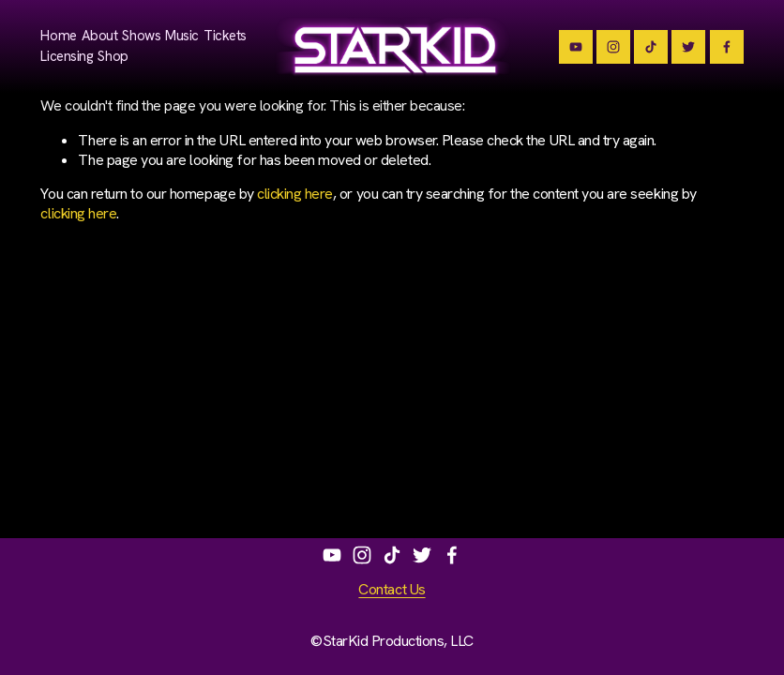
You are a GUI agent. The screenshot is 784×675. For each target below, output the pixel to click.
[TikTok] (651, 47)
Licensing (67, 56)
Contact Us (392, 590)
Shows (141, 36)
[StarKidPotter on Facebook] (452, 555)
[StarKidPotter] (727, 47)
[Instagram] (613, 47)
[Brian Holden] (688, 47)
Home (58, 36)
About (100, 36)
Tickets (225, 36)
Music (182, 36)
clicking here (295, 194)
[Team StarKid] (576, 47)
